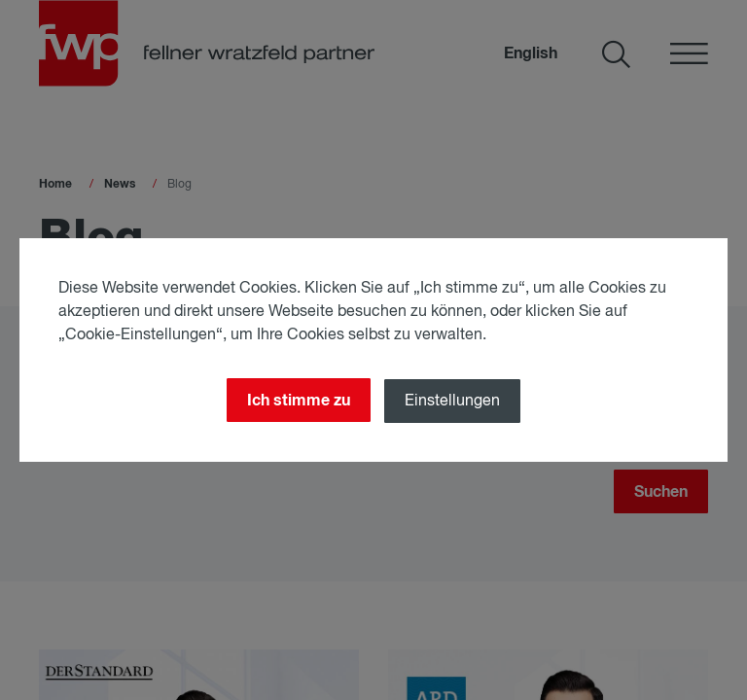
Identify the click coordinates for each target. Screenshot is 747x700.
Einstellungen (454, 401)
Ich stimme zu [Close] (297, 400)
